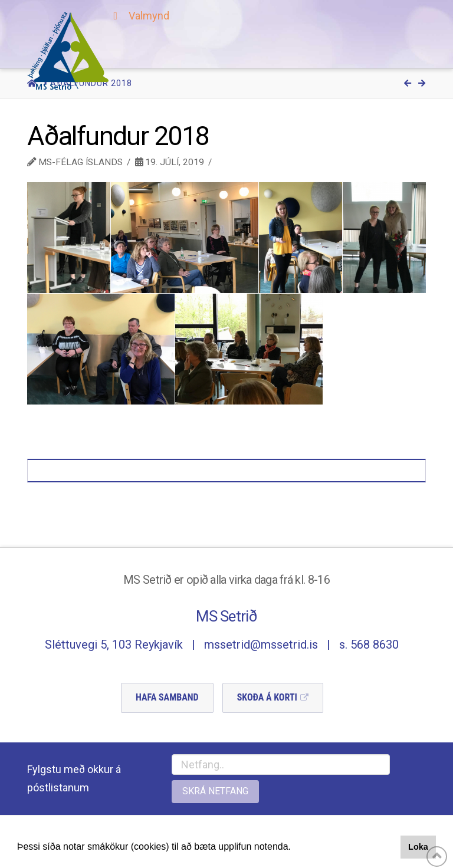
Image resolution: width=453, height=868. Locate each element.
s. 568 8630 (369, 645)
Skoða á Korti (267, 697)
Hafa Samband (167, 697)
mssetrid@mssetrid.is (261, 645)
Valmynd (139, 16)
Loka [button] (418, 847)
